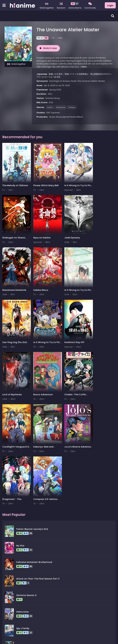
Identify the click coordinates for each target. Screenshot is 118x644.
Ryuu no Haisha (11, 232)
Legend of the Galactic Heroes (33, 559)
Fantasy (72, 107)
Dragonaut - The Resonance (70, 382)
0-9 (20, 606)
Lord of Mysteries (12, 331)
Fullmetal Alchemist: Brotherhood (34, 443)
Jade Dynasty (39, 232)
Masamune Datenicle (72, 232)
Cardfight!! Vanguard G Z (101, 332)
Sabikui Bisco (97, 232)
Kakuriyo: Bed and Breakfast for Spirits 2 (15, 382)
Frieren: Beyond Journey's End (32, 410)
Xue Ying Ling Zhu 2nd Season (43, 283)
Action (50, 107)
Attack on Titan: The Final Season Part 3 (38, 460)
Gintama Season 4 (26, 476)
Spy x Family (23, 510)
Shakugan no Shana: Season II (101, 184)
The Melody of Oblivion (15, 183)
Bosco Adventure (41, 331)
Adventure (61, 107)
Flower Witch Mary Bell (44, 183)
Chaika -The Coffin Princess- (71, 332)
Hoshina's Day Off (99, 281)
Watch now (48, 48)
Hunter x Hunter (25, 543)
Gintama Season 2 (26, 526)
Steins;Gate (22, 493)
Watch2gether (16, 64)
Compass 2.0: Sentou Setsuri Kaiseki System (102, 382)
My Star (20, 427)
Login (110, 5)
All (6, 606)
